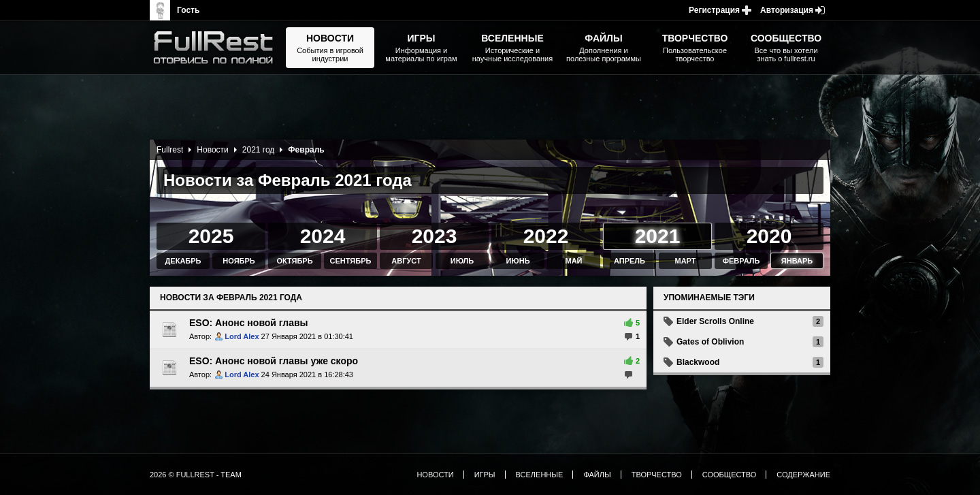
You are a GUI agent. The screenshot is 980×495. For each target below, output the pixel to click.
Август (406, 261)
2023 (435, 236)
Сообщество (730, 475)
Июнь (518, 261)
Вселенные (540, 475)
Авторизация (787, 10)
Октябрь (294, 261)
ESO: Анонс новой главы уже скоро (274, 361)
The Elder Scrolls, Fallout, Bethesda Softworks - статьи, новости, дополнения (218, 48)
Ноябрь (239, 261)
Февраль (741, 261)
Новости (212, 150)
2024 (323, 236)
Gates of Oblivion (710, 342)
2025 (211, 236)
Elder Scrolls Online (715, 321)
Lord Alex (242, 336)
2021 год (259, 150)
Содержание (803, 475)
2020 (769, 236)
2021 (658, 236)
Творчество (657, 475)
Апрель (630, 261)
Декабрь (183, 261)
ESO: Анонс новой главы (249, 323)
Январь (797, 261)
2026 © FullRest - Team (196, 475)
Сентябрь (351, 261)
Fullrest (170, 150)
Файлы (597, 475)
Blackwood (698, 362)
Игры (485, 475)
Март (685, 261)
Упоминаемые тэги (709, 298)
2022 (546, 236)
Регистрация (714, 10)
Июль (462, 261)
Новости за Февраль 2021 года (231, 298)
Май (573, 261)
